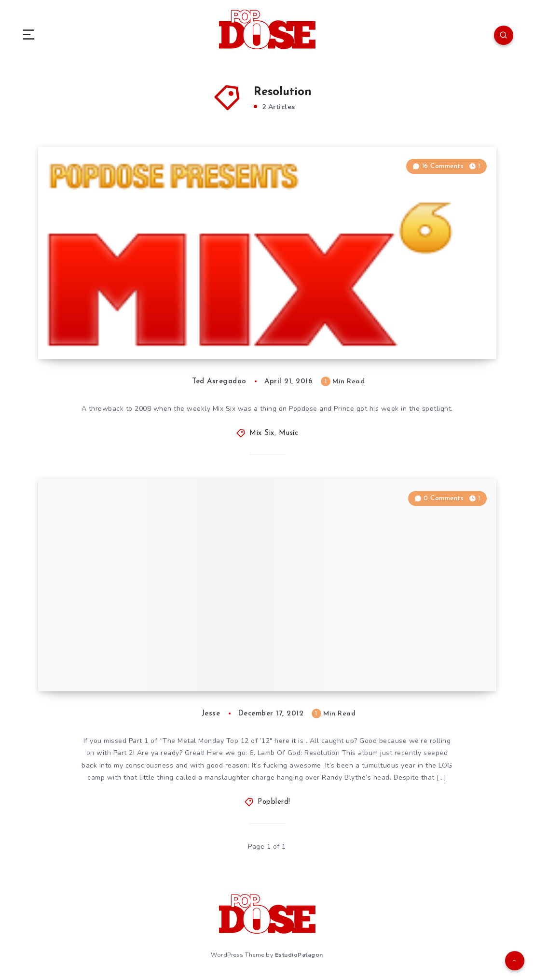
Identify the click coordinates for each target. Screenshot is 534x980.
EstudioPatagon (299, 955)
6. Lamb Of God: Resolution (296, 753)
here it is (289, 741)
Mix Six (262, 433)
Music (289, 433)
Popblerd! (274, 802)
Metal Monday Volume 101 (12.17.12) (145, 662)
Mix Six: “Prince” (101, 330)
